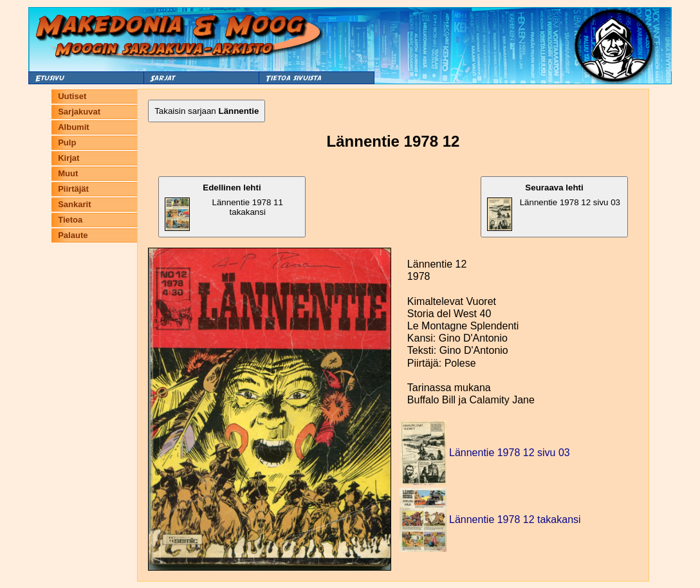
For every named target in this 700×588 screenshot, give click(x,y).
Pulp (67, 142)
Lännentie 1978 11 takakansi (224, 207)
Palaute (73, 235)
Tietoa (70, 220)
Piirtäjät (73, 189)
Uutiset (72, 96)
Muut (68, 173)
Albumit (73, 127)
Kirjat (69, 158)
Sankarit (74, 204)
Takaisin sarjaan (207, 111)
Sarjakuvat (79, 112)
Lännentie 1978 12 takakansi (515, 519)
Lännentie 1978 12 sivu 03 (554, 207)
